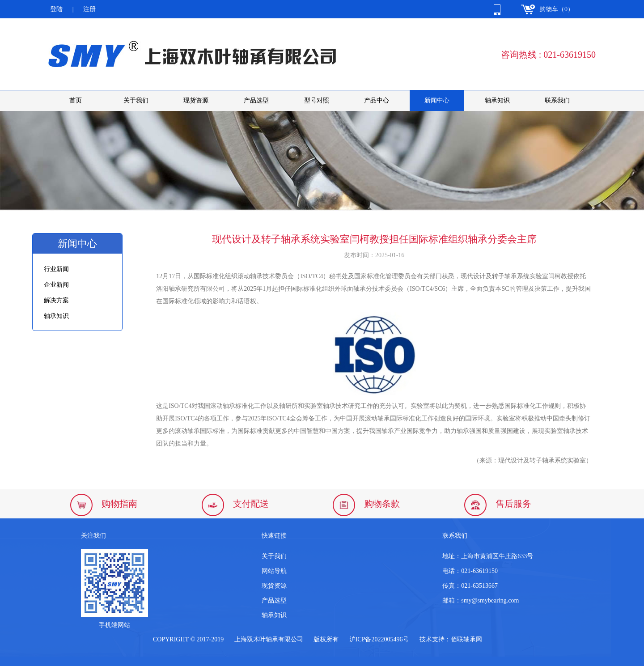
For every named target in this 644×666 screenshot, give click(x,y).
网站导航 (274, 571)
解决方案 (56, 300)
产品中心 (377, 100)
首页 (76, 100)
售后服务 (513, 504)
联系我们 (557, 100)
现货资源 (196, 100)
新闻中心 (437, 100)
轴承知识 (497, 100)
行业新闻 (56, 269)
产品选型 (256, 100)
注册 (89, 9)
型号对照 (317, 100)
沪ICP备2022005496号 (379, 639)
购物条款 (382, 504)
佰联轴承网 (466, 639)
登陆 (56, 9)
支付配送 (251, 504)
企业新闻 (56, 285)
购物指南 (119, 504)
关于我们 (136, 100)
